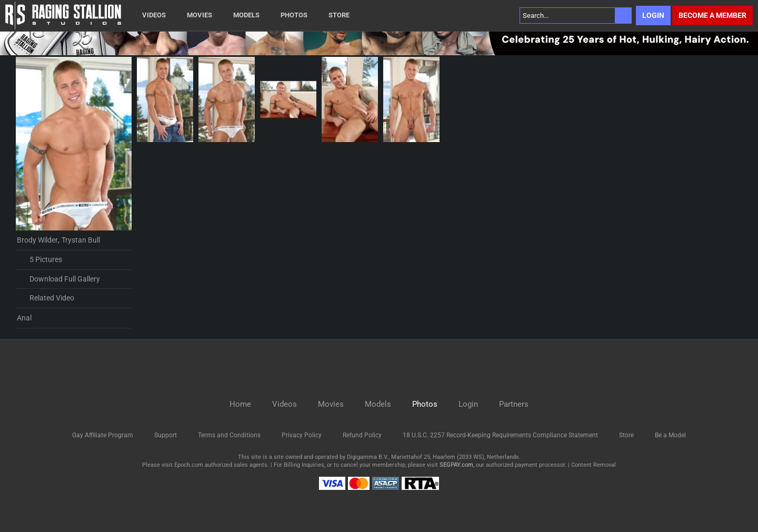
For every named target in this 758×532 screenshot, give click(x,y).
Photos (294, 15)
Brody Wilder (37, 240)
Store (339, 15)
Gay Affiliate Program (103, 435)
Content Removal (594, 465)
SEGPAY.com (456, 465)
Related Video (46, 298)
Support (166, 435)
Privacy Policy (302, 435)
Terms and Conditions (229, 435)
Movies (200, 15)
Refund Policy (362, 435)
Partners (514, 404)
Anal (24, 318)
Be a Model (670, 435)
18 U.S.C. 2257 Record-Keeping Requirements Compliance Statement (500, 435)
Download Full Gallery (58, 279)
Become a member (712, 15)
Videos (154, 15)
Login (653, 15)
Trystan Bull (81, 240)
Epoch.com (189, 465)
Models (246, 15)
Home (240, 404)
